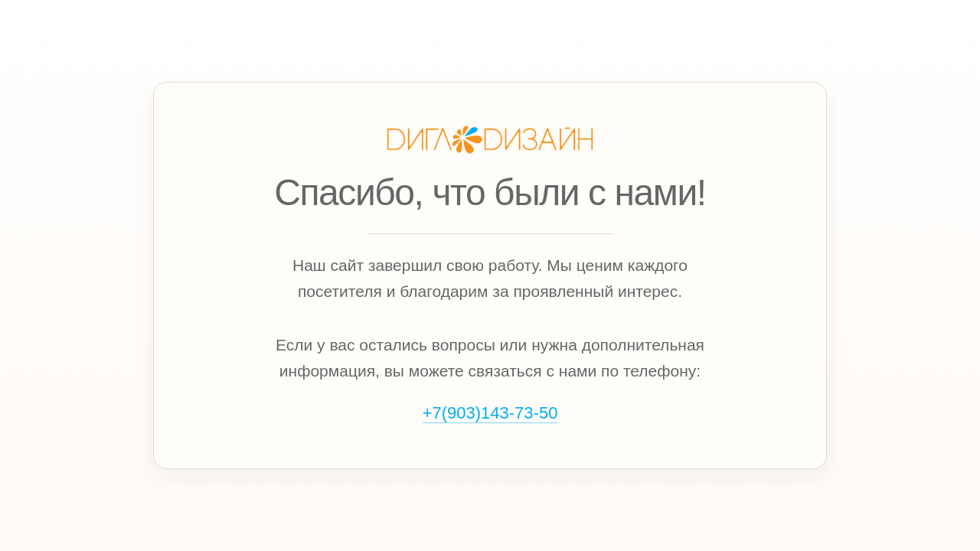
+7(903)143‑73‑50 (490, 413)
